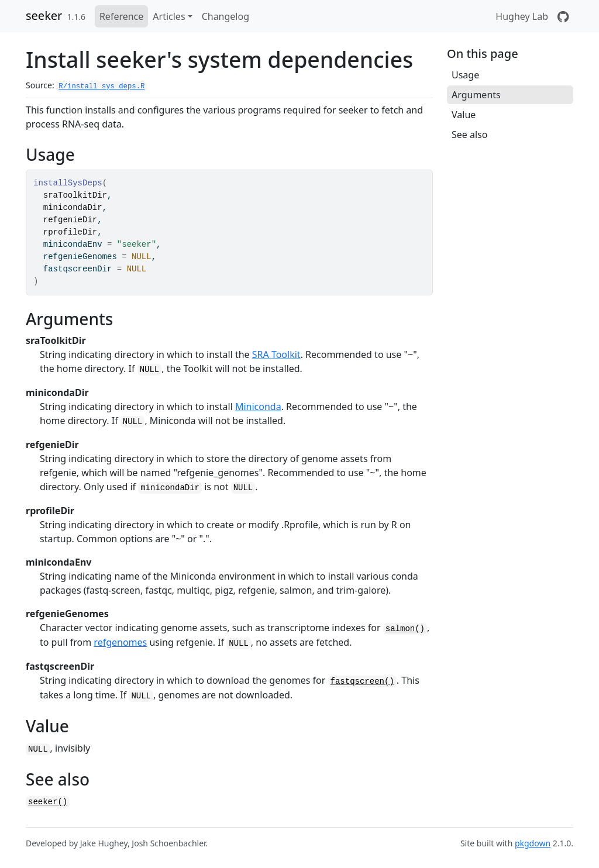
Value (464, 115)
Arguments (476, 95)
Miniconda (258, 407)
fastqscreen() (362, 681)
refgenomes (120, 642)
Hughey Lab (522, 16)
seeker (44, 15)
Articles (169, 16)
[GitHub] (563, 16)
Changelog (226, 16)
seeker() (48, 802)
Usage (465, 75)
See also (469, 135)
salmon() (405, 629)
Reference (121, 16)
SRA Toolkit (276, 354)
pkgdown (533, 843)
